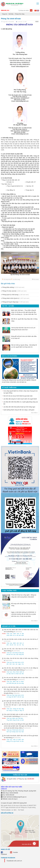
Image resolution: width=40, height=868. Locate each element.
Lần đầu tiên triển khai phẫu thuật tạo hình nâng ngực (19, 407)
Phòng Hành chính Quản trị (16, 298)
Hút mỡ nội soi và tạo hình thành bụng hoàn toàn (18, 396)
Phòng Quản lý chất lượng (15, 295)
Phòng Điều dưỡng (13, 287)
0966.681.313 (5, 10)
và (12, 810)
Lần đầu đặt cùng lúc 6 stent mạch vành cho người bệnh (20, 399)
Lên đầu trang (16, 279)
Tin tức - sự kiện (8, 306)
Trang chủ (4, 14)
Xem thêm (34, 413)
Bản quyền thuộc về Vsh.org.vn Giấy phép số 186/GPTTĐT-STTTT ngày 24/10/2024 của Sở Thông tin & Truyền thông (19, 806)
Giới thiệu (11, 14)
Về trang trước (7, 279)
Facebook (4, 854)
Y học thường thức (9, 591)
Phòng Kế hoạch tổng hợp (15, 302)
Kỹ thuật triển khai (9, 388)
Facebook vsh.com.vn (14, 861)
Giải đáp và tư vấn (9, 626)
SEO (15, 810)
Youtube (15, 852)
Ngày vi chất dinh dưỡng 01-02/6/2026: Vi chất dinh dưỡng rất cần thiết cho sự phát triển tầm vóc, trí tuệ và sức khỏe (24, 614)
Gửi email (36, 279)
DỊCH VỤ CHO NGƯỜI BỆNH (9, 356)
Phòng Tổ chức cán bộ (14, 291)
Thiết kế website (6, 810)
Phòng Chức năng (20, 14)
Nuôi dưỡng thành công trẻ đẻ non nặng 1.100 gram (19, 410)
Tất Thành (21, 810)
